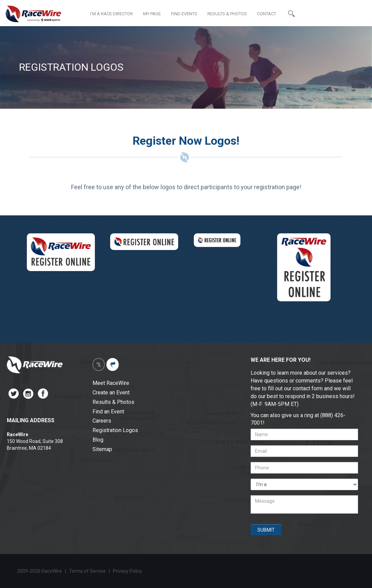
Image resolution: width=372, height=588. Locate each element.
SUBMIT (266, 530)
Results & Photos (113, 402)
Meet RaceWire (111, 383)
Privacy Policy (128, 571)
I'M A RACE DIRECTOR (112, 14)
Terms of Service (87, 571)
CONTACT (267, 14)
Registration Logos (115, 430)
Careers (102, 421)
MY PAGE (152, 14)
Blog (98, 440)
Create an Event (111, 393)
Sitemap (102, 449)
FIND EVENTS (184, 14)
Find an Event (108, 412)
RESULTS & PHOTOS (227, 14)
